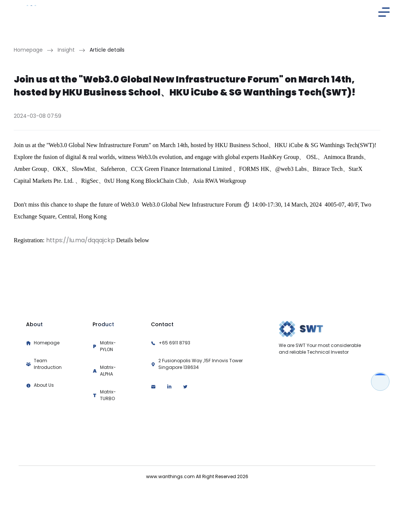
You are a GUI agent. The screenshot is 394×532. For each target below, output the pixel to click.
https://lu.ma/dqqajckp (80, 240)
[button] (384, 12)
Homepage (28, 50)
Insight (66, 50)
